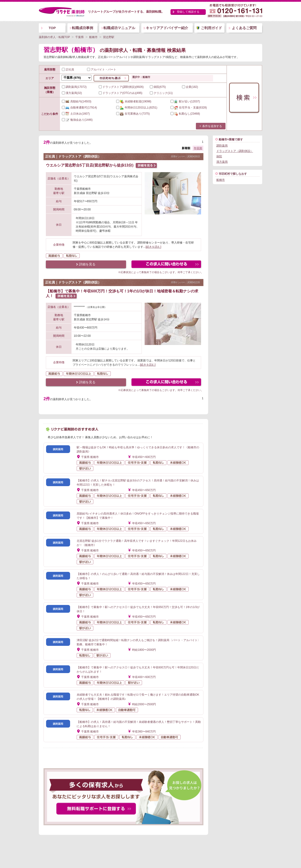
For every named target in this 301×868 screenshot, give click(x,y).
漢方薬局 (222, 162)
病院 (219, 156)
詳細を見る (87, 264)
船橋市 (221, 180)
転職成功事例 (83, 28)
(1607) (76, 114)
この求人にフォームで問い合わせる (167, 265)
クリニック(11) (161, 93)
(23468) (185, 114)
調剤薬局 (222, 146)
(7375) (133, 114)
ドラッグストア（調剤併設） (235, 151)
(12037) (185, 101)
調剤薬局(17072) (74, 87)
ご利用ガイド (211, 28)
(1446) (77, 120)
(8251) (137, 108)
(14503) (77, 101)
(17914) (79, 108)
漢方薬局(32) (72, 93)
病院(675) (158, 87)
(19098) (134, 101)
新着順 (186, 148)
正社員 (68, 70)
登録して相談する (188, 12)
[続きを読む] (153, 247)
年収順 (198, 148)
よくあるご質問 (244, 28)
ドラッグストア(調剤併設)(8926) (121, 87)
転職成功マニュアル (119, 28)
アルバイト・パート (102, 70)
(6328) (189, 108)
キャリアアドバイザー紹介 (167, 28)
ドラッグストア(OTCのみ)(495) (121, 93)
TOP (52, 28)
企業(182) (190, 87)
